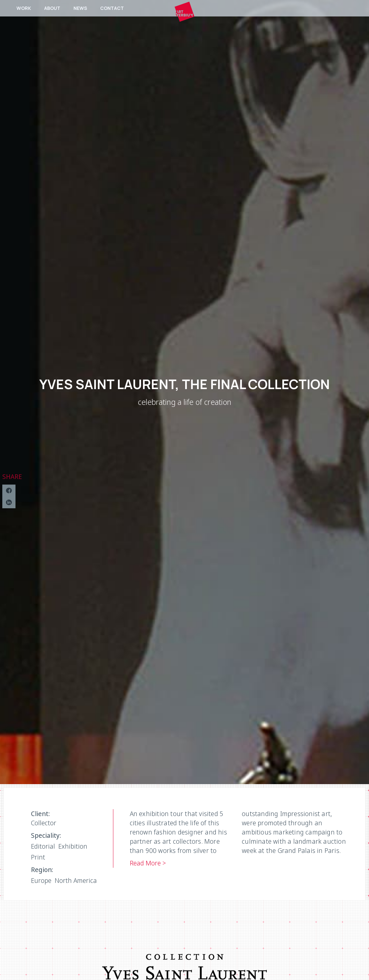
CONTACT (112, 8)
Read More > (148, 863)
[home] (184, 12)
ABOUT (52, 8)
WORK (24, 8)
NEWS (80, 8)
